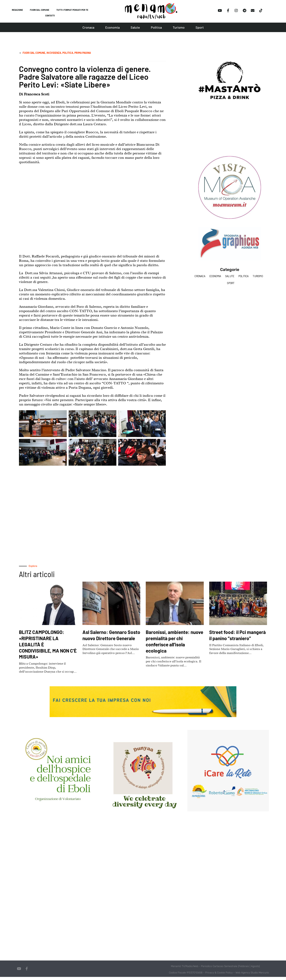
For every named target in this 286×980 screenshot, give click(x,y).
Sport (200, 30)
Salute (135, 30)
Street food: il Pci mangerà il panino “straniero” (231, 641)
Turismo (179, 30)
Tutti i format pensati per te (73, 10)
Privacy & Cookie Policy (219, 976)
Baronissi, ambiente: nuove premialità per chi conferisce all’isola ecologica (173, 644)
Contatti (50, 18)
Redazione (16, 10)
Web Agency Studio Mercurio (252, 976)
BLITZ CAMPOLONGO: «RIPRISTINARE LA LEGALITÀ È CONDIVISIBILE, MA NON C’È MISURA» (46, 647)
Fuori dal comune (40, 10)
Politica (156, 30)
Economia (112, 30)
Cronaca (88, 30)
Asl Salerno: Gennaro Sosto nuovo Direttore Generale (110, 641)
